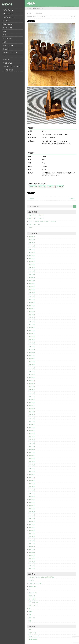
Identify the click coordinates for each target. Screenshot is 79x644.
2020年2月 (32, 437)
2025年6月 (32, 255)
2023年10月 (32, 318)
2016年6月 (32, 528)
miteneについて (8, 14)
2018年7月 (32, 481)
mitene (7, 4)
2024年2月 (32, 305)
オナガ (31, 228)
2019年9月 (32, 452)
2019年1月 (32, 474)
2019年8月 (32, 456)
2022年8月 (32, 359)
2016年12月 (32, 512)
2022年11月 (32, 349)
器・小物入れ (7, 38)
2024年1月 (32, 309)
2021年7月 (32, 393)
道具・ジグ (7, 59)
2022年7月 (32, 362)
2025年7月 (32, 252)
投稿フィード (32, 633)
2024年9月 (32, 284)
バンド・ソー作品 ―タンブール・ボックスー (42, 221)
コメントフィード (34, 636)
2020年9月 (32, 418)
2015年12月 (32, 546)
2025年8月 (32, 249)
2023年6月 (32, 330)
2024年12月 (32, 274)
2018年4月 (32, 490)
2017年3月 (32, 506)
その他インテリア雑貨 (10, 52)
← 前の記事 (31, 199)
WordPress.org (33, 639)
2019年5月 (32, 465)
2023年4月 (32, 337)
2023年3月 (32, 340)
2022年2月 (32, 377)
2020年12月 (32, 409)
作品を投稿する (8, 10)
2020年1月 (32, 440)
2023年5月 (32, 334)
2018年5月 (32, 487)
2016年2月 (32, 540)
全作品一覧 (7, 21)
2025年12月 (32, 237)
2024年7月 (32, 290)
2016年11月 (32, 515)
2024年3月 (32, 302)
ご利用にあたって (9, 17)
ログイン (31, 630)
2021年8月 (32, 390)
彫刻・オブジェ (8, 45)
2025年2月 (32, 268)
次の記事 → (73, 199)
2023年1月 (32, 346)
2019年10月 (32, 449)
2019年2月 (32, 471)
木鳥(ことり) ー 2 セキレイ (36, 218)
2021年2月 (32, 402)
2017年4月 (32, 503)
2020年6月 (32, 427)
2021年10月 (32, 387)
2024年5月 (32, 296)
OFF (32, 13)
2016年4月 (32, 534)
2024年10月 (32, 280)
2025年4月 (32, 262)
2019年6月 (32, 462)
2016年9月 (32, 521)
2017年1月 (32, 509)
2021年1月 (32, 406)
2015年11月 (32, 549)
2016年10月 (32, 518)
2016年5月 (32, 531)
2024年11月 (32, 277)
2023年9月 (32, 321)
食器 (4, 31)
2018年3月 (32, 493)
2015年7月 (32, 562)
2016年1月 (32, 543)
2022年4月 (32, 371)
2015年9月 (32, 556)
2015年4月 (32, 568)
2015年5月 (32, 565)
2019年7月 (32, 459)
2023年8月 (32, 324)
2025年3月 (32, 265)
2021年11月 (32, 384)
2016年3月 (32, 537)
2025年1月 (32, 271)
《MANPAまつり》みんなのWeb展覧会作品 (12, 68)
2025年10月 (32, 243)
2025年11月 (32, 240)
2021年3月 (32, 399)
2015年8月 (32, 559)
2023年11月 (32, 315)
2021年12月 (32, 381)
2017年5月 (32, 499)
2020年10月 (32, 415)
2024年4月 (32, 299)
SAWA (74, 17)
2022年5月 (32, 368)
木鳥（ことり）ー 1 (34, 225)
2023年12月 (32, 312)
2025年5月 (32, 259)
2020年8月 (32, 421)
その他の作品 (7, 63)
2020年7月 (32, 424)
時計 (4, 42)
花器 (4, 35)
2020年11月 (32, 412)
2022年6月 (32, 365)
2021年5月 (32, 396)
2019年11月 (32, 446)
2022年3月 (32, 374)
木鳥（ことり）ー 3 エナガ (36, 215)
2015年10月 (32, 553)
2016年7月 (32, 524)
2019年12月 (32, 443)
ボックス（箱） (8, 28)
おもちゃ (6, 49)
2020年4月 (32, 431)
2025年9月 (32, 246)
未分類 (31, 611)
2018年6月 (32, 484)
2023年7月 (32, 327)
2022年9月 (32, 355)
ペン (4, 56)
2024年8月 (32, 287)
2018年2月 (32, 496)
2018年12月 (32, 477)
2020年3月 (32, 434)
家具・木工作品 (8, 24)
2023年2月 (32, 343)
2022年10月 (32, 352)
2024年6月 (32, 293)
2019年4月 (32, 468)
